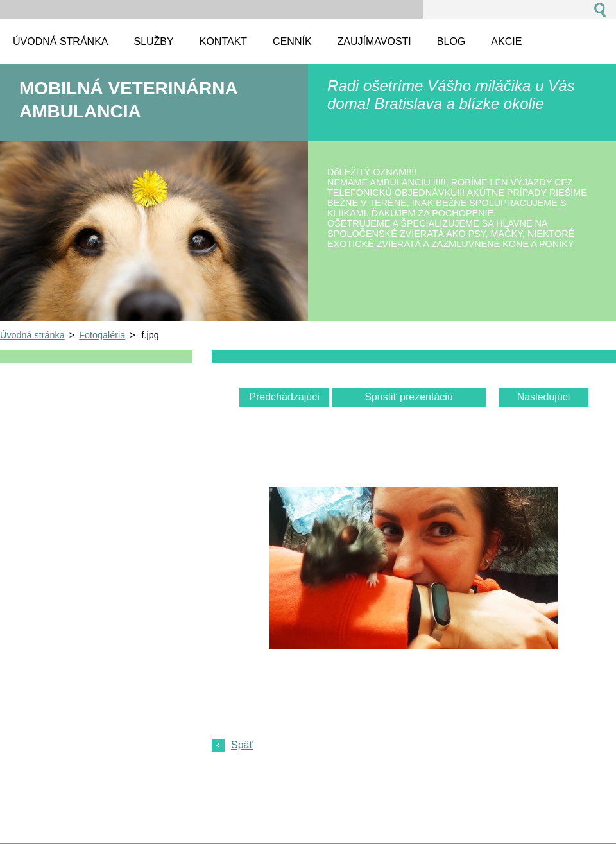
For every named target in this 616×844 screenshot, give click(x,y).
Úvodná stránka (32, 335)
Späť (242, 745)
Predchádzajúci (284, 397)
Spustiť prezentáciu (409, 397)
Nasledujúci (544, 397)
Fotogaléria (102, 335)
